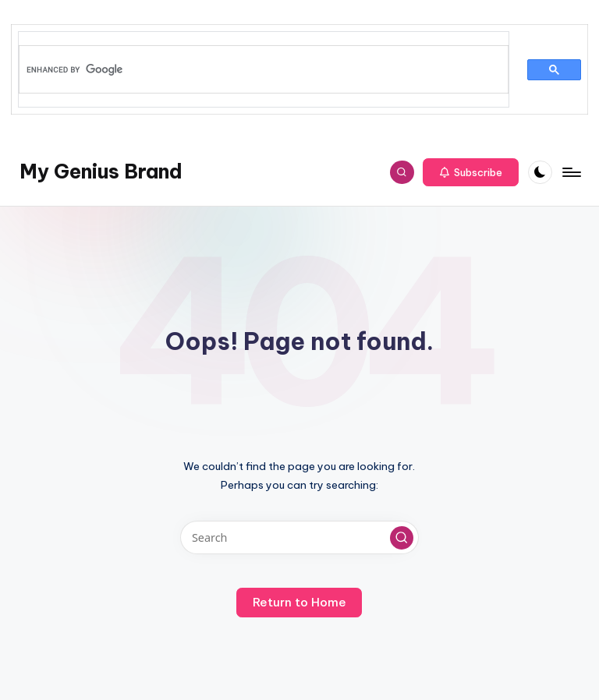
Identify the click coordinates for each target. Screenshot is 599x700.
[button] (471, 172)
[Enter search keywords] (299, 537)
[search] (256, 69)
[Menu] (571, 172)
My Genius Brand (101, 171)
